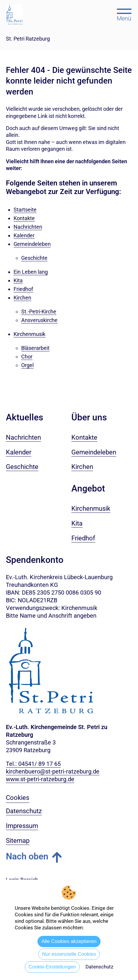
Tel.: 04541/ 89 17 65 (33, 764)
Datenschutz (99, 967)
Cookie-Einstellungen (52, 967)
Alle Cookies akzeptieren (69, 941)
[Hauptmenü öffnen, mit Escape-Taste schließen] (124, 14)
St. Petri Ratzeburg (28, 39)
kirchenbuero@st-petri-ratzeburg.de (53, 771)
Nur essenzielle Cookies (69, 954)
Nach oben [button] (27, 856)
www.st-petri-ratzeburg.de (40, 779)
